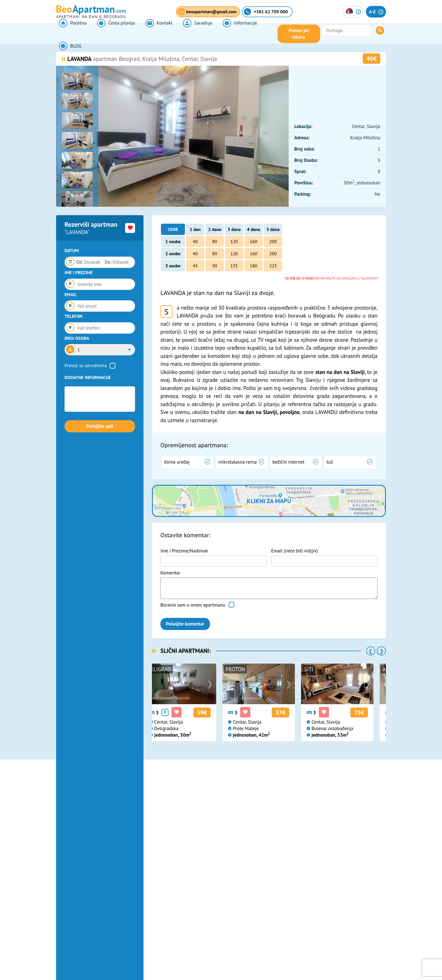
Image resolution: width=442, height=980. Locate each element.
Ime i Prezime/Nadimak (184, 551)
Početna (70, 34)
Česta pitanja (109, 34)
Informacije (220, 34)
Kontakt (147, 34)
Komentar (170, 573)
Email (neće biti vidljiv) (295, 551)
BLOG (255, 34)
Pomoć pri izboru (326, 34)
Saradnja (182, 34)
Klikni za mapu (269, 501)
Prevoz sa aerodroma (86, 365)
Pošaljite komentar (185, 624)
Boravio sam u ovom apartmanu (193, 605)
